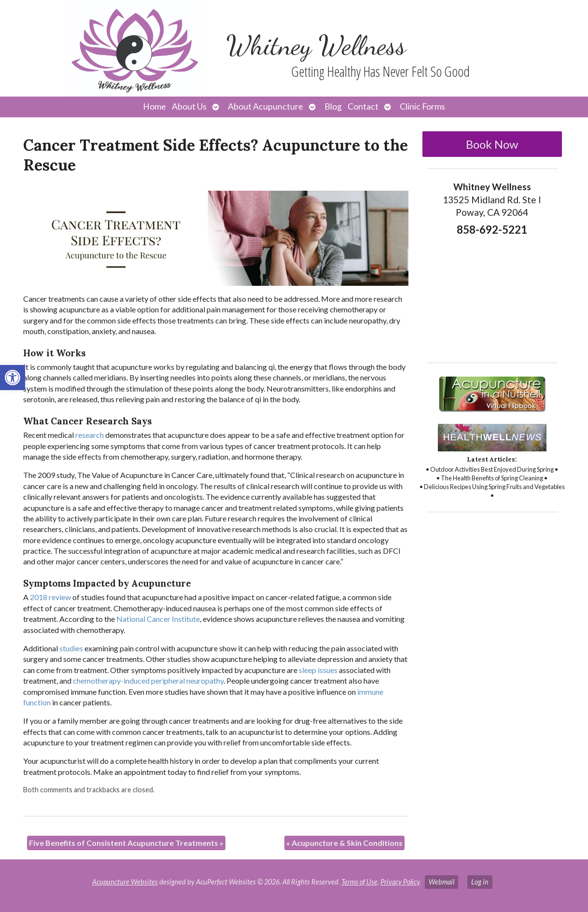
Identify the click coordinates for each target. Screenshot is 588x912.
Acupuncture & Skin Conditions (344, 843)
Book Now (492, 144)
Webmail (441, 882)
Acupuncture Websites (125, 882)
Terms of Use (359, 882)
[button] (13, 378)
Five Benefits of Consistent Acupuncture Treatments (126, 843)
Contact (363, 106)
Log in (480, 882)
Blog (333, 106)
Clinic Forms (422, 106)
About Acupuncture (266, 106)
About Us (189, 106)
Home (154, 106)
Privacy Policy (400, 882)
